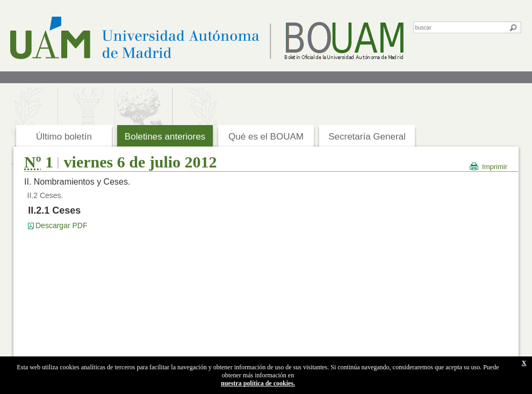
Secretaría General (367, 137)
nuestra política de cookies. (258, 383)
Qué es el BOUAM (266, 137)
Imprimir (495, 167)
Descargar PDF (61, 225)
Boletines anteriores (165, 137)
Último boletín (64, 137)
